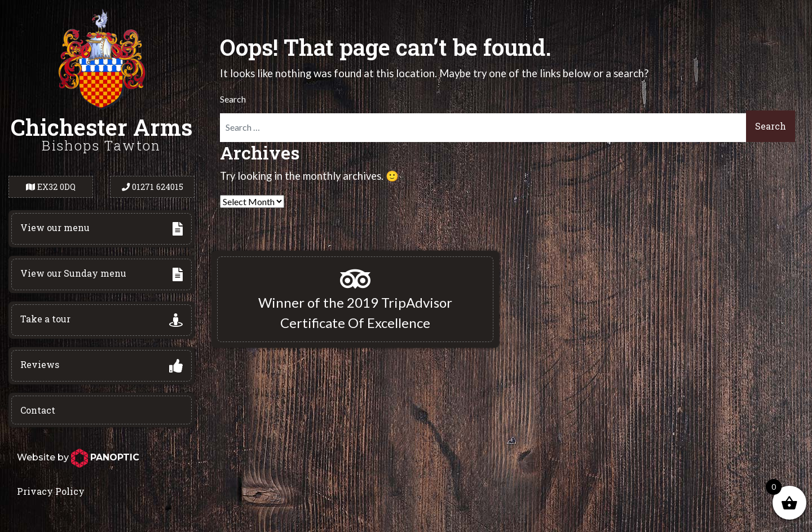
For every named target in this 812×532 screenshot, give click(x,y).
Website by (78, 457)
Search (233, 99)
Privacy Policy (51, 491)
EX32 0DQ (51, 187)
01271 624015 (153, 187)
